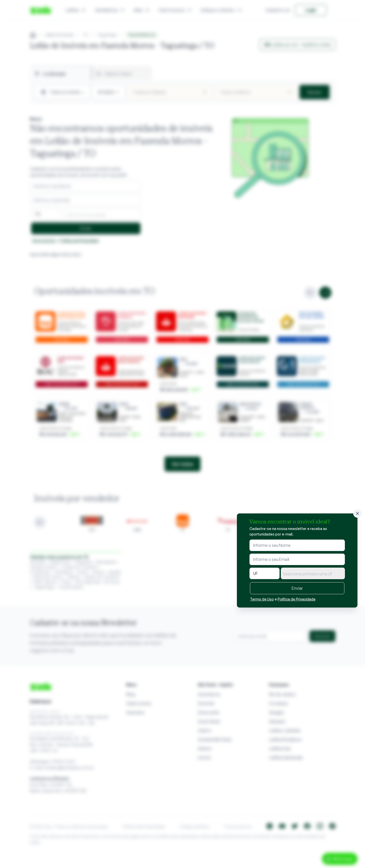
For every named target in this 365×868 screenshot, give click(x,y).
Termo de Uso (262, 599)
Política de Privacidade (297, 599)
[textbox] (313, 574)
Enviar (297, 588)
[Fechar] (357, 513)
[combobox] (313, 573)
